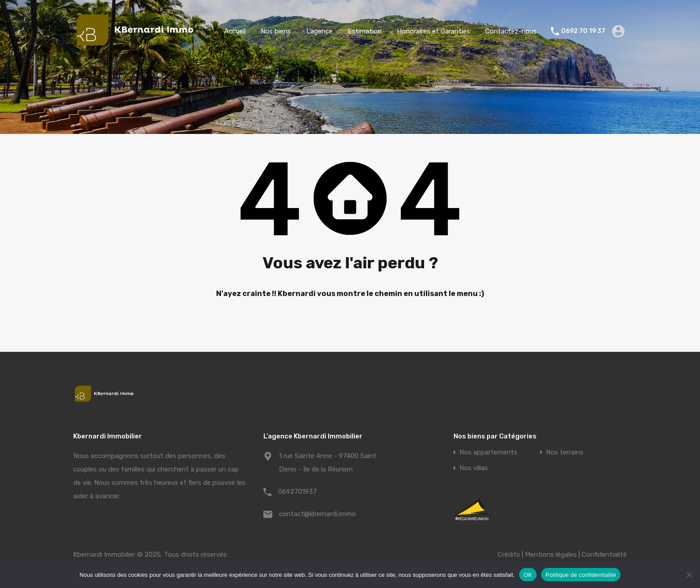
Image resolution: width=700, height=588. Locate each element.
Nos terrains (565, 452)
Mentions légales (551, 555)
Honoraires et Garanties (433, 31)
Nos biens (276, 31)
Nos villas (474, 468)
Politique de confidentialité (581, 575)
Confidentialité (604, 555)
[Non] (689, 575)
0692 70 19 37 (583, 31)
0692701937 (298, 492)
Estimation (365, 31)
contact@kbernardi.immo (317, 514)
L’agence (319, 31)
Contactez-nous (511, 31)
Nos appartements (488, 452)
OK (528, 575)
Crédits (509, 555)
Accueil (235, 31)
